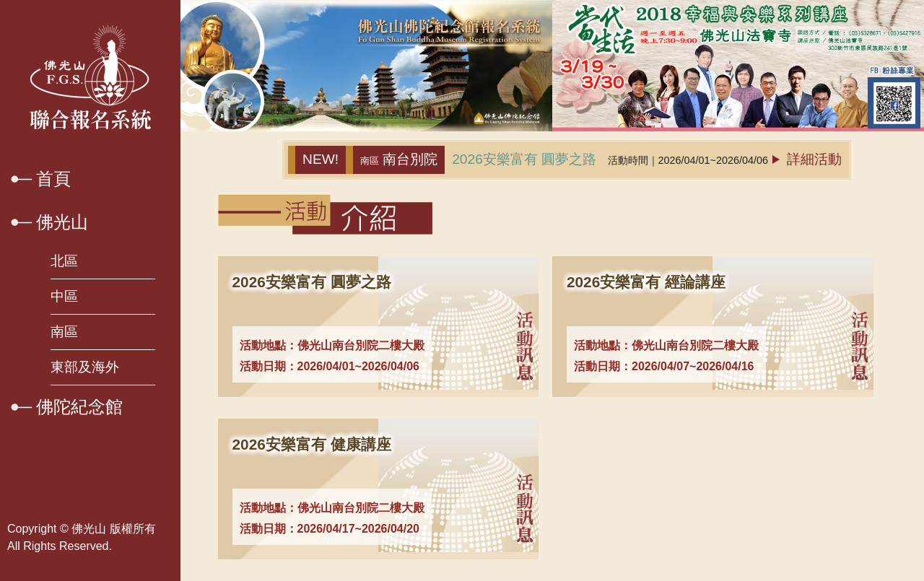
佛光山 (62, 222)
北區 (64, 261)
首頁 (53, 179)
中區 (64, 296)
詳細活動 (807, 159)
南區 (64, 332)
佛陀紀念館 (79, 407)
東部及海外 (85, 367)
